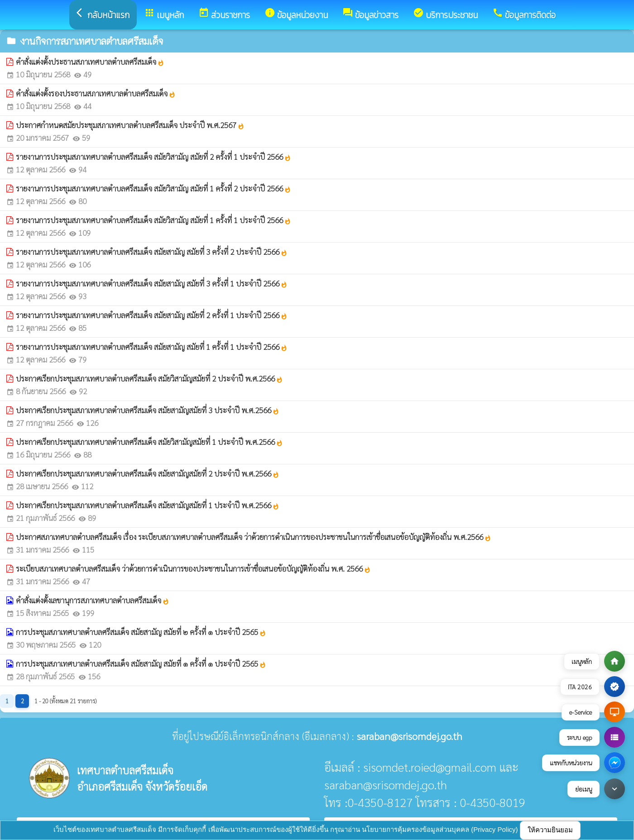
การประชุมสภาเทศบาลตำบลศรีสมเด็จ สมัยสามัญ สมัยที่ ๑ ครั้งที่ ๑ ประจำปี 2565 (141, 663)
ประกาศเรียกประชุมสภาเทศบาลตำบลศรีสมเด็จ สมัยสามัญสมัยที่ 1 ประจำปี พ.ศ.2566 (148, 505)
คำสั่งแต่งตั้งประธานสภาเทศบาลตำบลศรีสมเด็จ (90, 62)
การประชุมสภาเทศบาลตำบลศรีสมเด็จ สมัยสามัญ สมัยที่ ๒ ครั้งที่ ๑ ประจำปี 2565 (141, 632)
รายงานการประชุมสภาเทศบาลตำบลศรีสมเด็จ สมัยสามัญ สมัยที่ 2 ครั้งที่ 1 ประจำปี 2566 (152, 315)
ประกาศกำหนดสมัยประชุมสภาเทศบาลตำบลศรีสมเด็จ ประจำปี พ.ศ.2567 (130, 125)
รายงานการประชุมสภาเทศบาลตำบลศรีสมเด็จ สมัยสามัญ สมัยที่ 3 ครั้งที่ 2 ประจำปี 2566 (152, 252)
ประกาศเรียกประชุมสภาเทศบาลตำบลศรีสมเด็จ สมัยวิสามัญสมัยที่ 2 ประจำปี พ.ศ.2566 (149, 378)
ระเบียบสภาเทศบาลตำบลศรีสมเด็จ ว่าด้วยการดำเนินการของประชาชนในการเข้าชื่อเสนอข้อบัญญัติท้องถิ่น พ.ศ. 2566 (193, 568)
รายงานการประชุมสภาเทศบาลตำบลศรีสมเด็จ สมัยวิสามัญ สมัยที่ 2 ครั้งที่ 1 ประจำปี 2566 (154, 157)
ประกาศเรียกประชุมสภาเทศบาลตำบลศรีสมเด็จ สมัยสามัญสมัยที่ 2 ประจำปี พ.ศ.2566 (148, 473)
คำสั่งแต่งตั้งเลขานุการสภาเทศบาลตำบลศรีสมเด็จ (93, 600)
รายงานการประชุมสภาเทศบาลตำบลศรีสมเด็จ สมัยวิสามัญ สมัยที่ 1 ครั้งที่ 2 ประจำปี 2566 (154, 188)
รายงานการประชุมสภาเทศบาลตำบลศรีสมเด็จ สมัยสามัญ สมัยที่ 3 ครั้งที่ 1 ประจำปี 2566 (152, 283)
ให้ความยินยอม (550, 830)
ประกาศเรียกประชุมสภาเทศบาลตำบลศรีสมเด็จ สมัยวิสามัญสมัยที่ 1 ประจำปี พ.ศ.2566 (149, 442)
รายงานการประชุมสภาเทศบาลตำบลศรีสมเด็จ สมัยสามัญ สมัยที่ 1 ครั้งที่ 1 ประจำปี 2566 (152, 347)
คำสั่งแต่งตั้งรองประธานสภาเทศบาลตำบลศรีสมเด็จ (96, 93)
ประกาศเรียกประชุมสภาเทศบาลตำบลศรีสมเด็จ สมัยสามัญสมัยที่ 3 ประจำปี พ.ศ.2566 (148, 410)
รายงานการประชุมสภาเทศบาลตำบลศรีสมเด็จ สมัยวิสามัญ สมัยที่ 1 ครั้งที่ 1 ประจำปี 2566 (154, 220)
